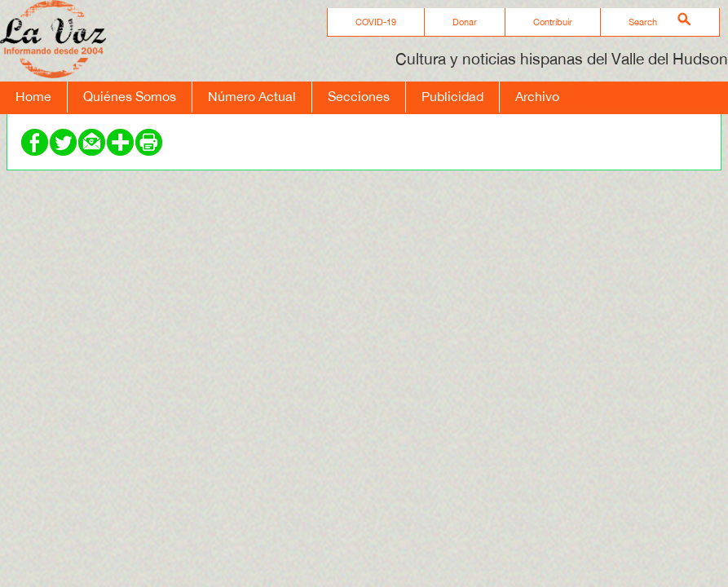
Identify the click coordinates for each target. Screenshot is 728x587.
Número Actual (252, 96)
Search (643, 22)
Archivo (537, 96)
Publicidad (452, 96)
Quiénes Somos (130, 96)
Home (33, 96)
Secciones (359, 96)
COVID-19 (376, 22)
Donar (465, 22)
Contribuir (553, 22)
